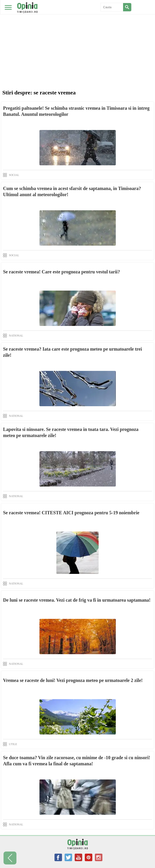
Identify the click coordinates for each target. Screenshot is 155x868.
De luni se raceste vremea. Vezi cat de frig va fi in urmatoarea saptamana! (77, 600)
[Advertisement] (77, 35)
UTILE (13, 744)
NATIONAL (16, 336)
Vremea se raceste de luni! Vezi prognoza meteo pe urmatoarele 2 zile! (73, 680)
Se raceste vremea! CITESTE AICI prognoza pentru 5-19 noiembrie (71, 513)
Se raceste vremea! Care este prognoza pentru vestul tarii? (62, 272)
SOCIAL (14, 175)
